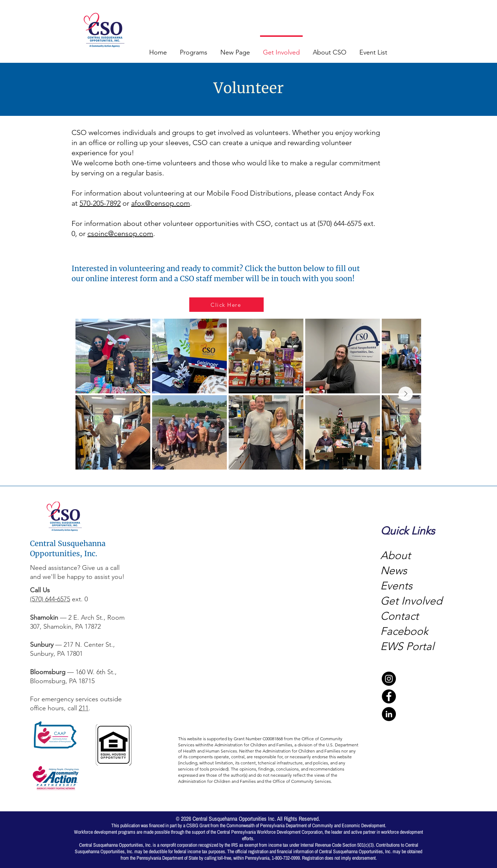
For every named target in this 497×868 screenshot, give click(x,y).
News (394, 571)
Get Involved (411, 601)
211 (84, 708)
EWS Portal (407, 646)
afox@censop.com (161, 203)
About (396, 555)
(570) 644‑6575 (50, 599)
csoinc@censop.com (120, 234)
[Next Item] (406, 394)
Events (396, 586)
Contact (399, 616)
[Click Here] (226, 305)
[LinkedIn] (389, 714)
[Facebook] (389, 696)
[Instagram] (389, 679)
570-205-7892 (100, 203)
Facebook (406, 631)
